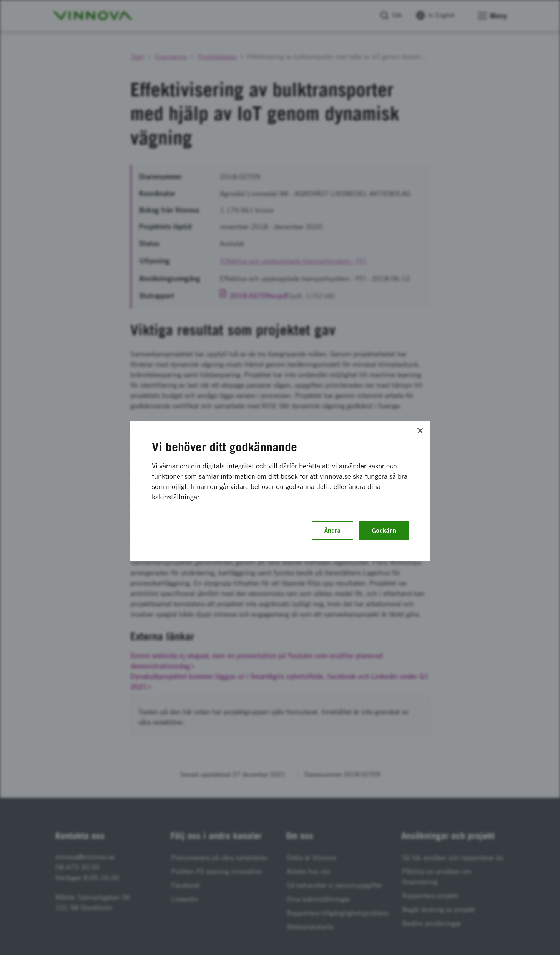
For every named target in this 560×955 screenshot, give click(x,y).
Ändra (332, 531)
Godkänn (384, 531)
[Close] (420, 431)
